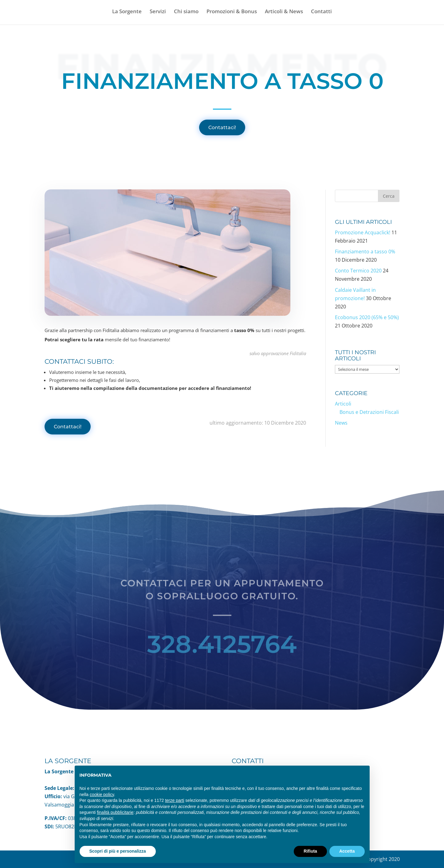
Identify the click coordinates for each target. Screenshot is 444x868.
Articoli (343, 404)
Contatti (321, 12)
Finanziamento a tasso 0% (365, 252)
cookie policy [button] (102, 795)
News (341, 423)
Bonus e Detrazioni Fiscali (369, 412)
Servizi (158, 12)
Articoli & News (284, 12)
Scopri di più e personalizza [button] (118, 851)
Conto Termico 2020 (358, 271)
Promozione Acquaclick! (363, 232)
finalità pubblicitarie (115, 812)
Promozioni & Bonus (232, 12)
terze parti (175, 800)
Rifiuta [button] (310, 851)
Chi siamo (186, 12)
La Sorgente (127, 12)
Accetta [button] (347, 851)
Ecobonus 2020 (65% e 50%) (367, 317)
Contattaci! (222, 127)
